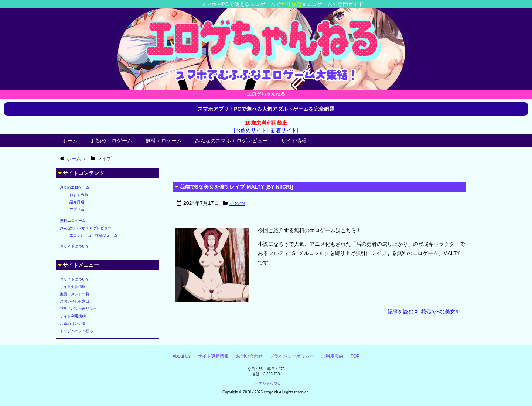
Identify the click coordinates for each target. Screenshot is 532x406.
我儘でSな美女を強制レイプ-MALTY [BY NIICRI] (236, 187)
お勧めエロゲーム (112, 141)
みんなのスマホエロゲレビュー (231, 141)
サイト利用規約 (73, 316)
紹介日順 (77, 202)
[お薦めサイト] (251, 130)
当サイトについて (75, 246)
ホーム (70, 141)
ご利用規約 (332, 356)
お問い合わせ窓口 (75, 301)
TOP (355, 356)
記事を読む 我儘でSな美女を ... (427, 312)
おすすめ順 (79, 195)
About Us (182, 356)
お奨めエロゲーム (75, 187)
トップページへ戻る (76, 331)
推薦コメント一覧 (75, 294)
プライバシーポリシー (78, 309)
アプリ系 (77, 209)
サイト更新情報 (73, 287)
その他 (237, 203)
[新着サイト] (284, 130)
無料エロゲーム (164, 141)
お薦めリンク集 (73, 324)
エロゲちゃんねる (266, 383)
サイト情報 (294, 141)
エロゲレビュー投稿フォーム (93, 235)
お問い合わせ (249, 356)
